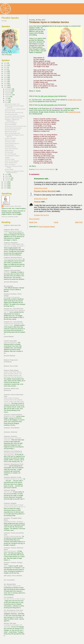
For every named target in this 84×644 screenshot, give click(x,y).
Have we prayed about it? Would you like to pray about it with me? (14, 506)
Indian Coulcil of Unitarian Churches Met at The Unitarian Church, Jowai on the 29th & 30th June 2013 (14, 401)
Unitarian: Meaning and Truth (14, 464)
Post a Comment (34, 219)
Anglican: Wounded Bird (12, 271)
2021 (5, 67)
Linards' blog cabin (10, 341)
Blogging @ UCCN (10, 416)
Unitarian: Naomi (9, 490)
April (7, 174)
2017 (5, 75)
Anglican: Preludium (11, 243)
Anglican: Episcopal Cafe (12, 225)
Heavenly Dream (10, 145)
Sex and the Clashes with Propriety (15, 116)
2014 (5, 81)
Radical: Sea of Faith (11, 366)
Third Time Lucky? (10, 142)
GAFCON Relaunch (10, 147)
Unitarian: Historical (11, 432)
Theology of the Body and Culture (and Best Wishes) (14, 172)
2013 (5, 83)
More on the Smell (10, 111)
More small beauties (10, 551)
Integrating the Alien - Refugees (13, 522)
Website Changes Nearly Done (14, 118)
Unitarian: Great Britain (12, 428)
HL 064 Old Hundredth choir (48, 105)
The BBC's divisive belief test (13, 536)
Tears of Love (8, 492)
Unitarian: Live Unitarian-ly (13, 451)
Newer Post (33, 222)
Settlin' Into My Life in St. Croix (13, 612)
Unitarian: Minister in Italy (12, 477)
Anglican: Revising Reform (13, 257)
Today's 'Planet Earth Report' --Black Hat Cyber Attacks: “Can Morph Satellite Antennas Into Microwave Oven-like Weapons (13, 375)
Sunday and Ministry (11, 138)
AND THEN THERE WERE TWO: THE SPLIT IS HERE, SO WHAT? (14, 245)
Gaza (6, 566)
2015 (5, 79)
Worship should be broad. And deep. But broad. (13, 454)
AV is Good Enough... (11, 154)
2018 (5, 73)
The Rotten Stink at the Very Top (14, 113)
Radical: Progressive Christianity (11, 361)
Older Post (79, 222)
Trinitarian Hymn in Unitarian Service (15, 109)
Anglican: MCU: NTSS (11, 230)
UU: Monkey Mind (10, 584)
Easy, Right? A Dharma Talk (12, 586)
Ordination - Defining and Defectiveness (12, 120)
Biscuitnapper (9, 286)
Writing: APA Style (10, 623)
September (9, 95)
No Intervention (9, 152)
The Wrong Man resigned (12, 156)
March (7, 176)
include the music (74, 112)
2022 (5, 65)
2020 (5, 69)
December (9, 89)
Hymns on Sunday (10, 140)
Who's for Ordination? (11, 123)
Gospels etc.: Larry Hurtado (13, 322)
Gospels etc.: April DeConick (13, 309)
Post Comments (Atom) (47, 227)
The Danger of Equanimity (12, 297)
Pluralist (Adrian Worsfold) (45, 191)
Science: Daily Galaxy (11, 370)
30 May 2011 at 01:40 (41, 199)
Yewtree (37, 202)
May (7, 102)
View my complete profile (10, 217)
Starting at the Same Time (12, 104)
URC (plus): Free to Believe (13, 576)
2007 (5, 188)
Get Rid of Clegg (10, 159)
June (7, 100)
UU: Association (9, 580)
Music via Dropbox (10, 164)
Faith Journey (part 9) (10, 343)
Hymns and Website (10, 124)
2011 (5, 87)
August (8, 97)
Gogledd (7, 157)
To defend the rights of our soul (13, 479)
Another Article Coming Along (13, 128)
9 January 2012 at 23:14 (41, 215)
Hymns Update (9, 169)
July (7, 98)
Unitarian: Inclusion (10, 436)
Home (56, 222)
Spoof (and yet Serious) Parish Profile (15, 126)
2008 (5, 186)
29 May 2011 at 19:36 (41, 188)
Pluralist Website (10, 356)
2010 (5, 182)
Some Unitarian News (11, 163)
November (9, 91)
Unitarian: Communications (13, 415)
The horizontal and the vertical (13, 259)
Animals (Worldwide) (11, 282)
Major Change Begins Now (12, 133)
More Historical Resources (12, 130)
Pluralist (4, 21)
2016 (5, 77)
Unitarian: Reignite (10, 503)
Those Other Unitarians (11, 149)
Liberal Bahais (9, 337)
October (8, 93)
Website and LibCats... (11, 131)
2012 (5, 85)
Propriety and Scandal (11, 114)
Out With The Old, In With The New (14, 599)
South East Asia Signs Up (12, 143)
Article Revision (9, 150)
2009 (5, 184)
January (8, 180)
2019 (5, 71)
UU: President (8, 597)
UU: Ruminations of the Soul (13, 610)
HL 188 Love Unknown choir (48, 96)
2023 (5, 63)
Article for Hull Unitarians (12, 161)
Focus (6, 466)
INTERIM (7, 272)
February (8, 178)
